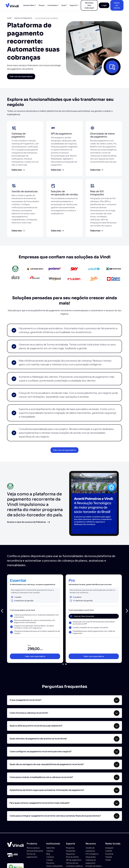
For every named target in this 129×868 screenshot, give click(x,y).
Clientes (50, 851)
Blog (48, 854)
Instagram (109, 848)
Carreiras (50, 857)
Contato (50, 860)
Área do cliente (72, 857)
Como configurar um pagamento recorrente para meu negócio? (41, 752)
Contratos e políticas (74, 866)
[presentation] (2, 610)
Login (104, 5)
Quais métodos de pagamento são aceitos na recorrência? (38, 739)
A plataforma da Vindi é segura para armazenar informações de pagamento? (47, 790)
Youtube (109, 857)
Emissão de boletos (94, 866)
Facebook (109, 854)
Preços (42, 5)
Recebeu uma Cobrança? (89, 5)
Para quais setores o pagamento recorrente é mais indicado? (40, 803)
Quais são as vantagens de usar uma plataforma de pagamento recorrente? (47, 764)
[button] (63, 664)
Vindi (63, 5)
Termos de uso (72, 863)
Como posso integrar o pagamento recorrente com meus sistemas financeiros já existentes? (55, 816)
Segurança (70, 854)
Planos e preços (33, 848)
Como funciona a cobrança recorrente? (29, 713)
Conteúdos (52, 5)
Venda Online (29, 5)
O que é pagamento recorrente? (25, 700)
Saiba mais (17, 170)
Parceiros (50, 863)
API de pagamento (74, 860)
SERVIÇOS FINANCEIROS (23, 18)
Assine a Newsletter (55, 866)
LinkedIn (109, 851)
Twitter (108, 860)
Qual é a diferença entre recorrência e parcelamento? (36, 726)
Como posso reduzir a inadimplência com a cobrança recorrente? (41, 777)
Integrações (91, 857)
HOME (9, 18)
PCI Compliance (92, 854)
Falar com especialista (35, 656)
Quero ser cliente (117, 5)
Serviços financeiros (35, 851)
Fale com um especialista (21, 76)
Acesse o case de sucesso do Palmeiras (26, 522)
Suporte (73, 5)
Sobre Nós (51, 848)
